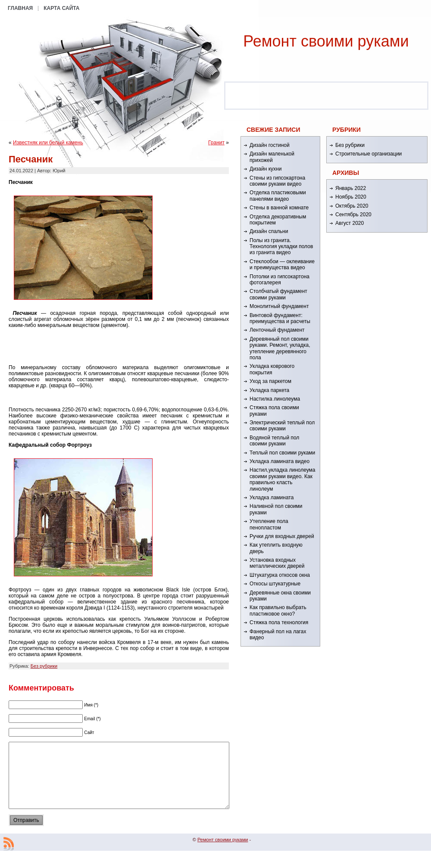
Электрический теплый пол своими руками (282, 426)
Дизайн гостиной (270, 145)
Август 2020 (350, 223)
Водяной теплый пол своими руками (274, 441)
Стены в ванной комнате (279, 208)
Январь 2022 (351, 188)
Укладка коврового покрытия (272, 369)
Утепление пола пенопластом (269, 524)
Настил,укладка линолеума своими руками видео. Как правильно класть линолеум (283, 479)
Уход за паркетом (270, 381)
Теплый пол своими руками (282, 453)
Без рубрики (44, 666)
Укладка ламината (272, 498)
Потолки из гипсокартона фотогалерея (280, 280)
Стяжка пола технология (279, 622)
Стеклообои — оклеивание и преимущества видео (282, 264)
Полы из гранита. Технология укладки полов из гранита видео (281, 247)
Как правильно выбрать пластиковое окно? (278, 610)
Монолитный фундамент (279, 306)
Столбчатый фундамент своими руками (278, 294)
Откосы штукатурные (275, 584)
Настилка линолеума (275, 399)
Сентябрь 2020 (353, 215)
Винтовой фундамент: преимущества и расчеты (280, 318)
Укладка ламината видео (280, 461)
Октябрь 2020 (352, 206)
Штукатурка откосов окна (280, 575)
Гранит (216, 143)
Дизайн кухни (265, 169)
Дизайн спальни (269, 231)
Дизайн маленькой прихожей (272, 157)
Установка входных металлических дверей (277, 563)
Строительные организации (369, 154)
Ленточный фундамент (277, 330)
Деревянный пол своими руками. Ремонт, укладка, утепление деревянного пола (280, 348)
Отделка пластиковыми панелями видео (278, 196)
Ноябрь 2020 (351, 197)
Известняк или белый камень (48, 143)
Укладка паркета (269, 390)
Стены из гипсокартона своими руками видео (277, 181)
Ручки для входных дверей (282, 536)
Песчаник (31, 159)
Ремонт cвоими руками (326, 41)
